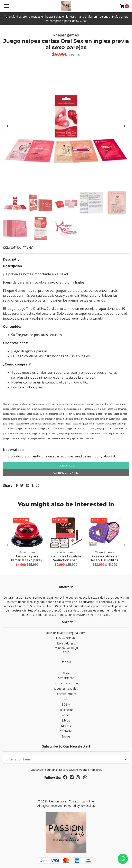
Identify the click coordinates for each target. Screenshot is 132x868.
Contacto (66, 731)
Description (12, 259)
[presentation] (7, 126)
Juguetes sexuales (66, 688)
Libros (66, 720)
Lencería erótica (66, 694)
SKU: (7, 248)
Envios (66, 736)
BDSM (66, 704)
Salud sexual (66, 710)
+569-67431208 (66, 638)
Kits (66, 699)
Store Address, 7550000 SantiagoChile (66, 648)
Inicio (66, 672)
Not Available (14, 450)
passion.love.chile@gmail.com (66, 633)
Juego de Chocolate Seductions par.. (66, 558)
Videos (66, 715)
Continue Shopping (66, 473)
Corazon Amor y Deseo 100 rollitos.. (105, 558)
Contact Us (66, 466)
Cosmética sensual (66, 683)
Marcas (66, 726)
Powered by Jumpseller (79, 806)
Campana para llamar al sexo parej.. (27, 558)
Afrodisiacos (66, 678)
